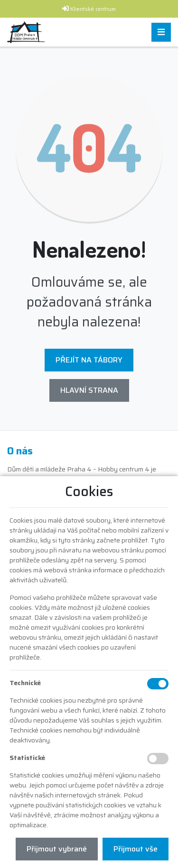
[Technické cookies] (158, 684)
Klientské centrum (93, 9)
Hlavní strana (89, 390)
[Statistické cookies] (158, 759)
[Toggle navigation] (161, 32)
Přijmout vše (136, 849)
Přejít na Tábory (89, 360)
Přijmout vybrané (57, 849)
